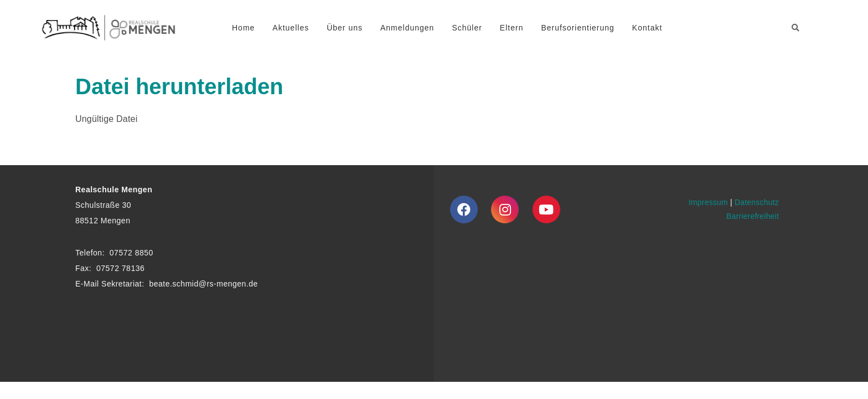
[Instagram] (505, 209)
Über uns (345, 28)
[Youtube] (546, 209)
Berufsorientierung (577, 28)
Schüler (467, 28)
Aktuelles (291, 28)
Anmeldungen (407, 28)
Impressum (708, 202)
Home (243, 28)
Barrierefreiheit (753, 216)
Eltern (512, 28)
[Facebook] (464, 209)
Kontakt (647, 28)
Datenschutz (757, 202)
